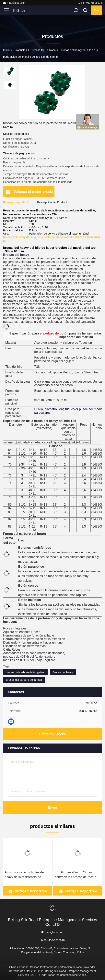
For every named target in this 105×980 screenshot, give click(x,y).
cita (96, 10)
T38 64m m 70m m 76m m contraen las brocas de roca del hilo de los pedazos (77, 875)
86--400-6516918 (90, 3)
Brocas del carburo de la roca (24, 680)
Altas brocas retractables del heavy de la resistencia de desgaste (25, 875)
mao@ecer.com (15, 3)
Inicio (6, 50)
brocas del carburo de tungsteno (26, 672)
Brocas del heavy (63, 672)
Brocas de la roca (44, 50)
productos (21, 50)
